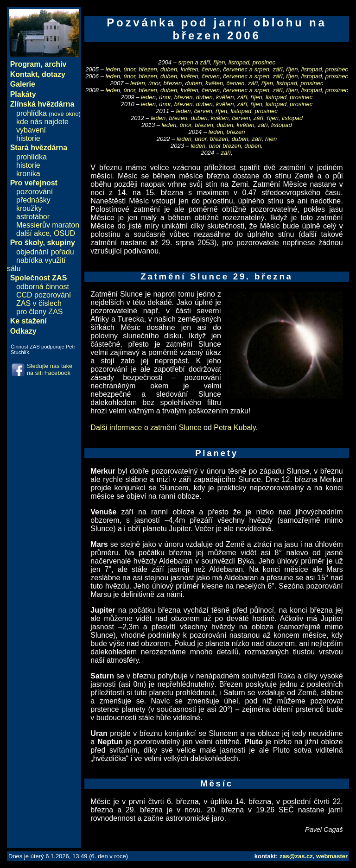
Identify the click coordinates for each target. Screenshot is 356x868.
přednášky (33, 200)
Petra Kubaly (235, 428)
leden (113, 69)
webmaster (332, 856)
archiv (55, 64)
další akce (33, 233)
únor (130, 69)
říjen (219, 62)
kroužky (29, 208)
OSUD (64, 233)
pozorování (35, 192)
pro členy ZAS (39, 312)
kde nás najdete (42, 122)
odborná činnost (43, 287)
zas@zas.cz (296, 856)
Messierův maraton (48, 225)
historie (28, 138)
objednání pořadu (45, 252)
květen (189, 69)
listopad (239, 62)
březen (148, 69)
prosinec (264, 62)
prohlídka (48, 113)
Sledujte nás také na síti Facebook (50, 369)
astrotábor (33, 217)
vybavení (31, 130)
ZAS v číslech (39, 303)
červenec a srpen (246, 69)
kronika (28, 174)
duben (169, 69)
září (278, 69)
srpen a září (194, 62)
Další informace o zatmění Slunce (146, 428)
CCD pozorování (44, 295)
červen (211, 69)
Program (25, 64)
